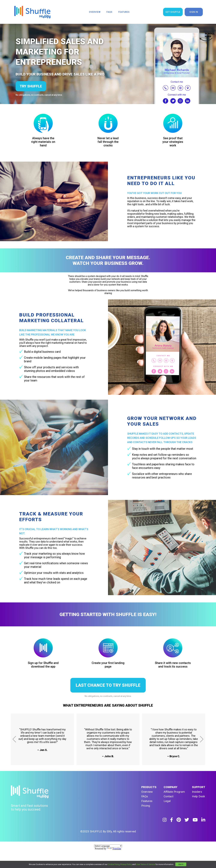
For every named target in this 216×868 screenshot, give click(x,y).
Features (147, 801)
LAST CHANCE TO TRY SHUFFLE (108, 685)
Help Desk (198, 796)
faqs (109, 12)
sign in (194, 12)
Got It (181, 864)
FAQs (145, 796)
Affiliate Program (174, 792)
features (124, 12)
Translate (114, 849)
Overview (147, 792)
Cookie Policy (114, 864)
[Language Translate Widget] (108, 846)
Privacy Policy (126, 864)
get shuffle (173, 12)
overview (95, 12)
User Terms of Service (145, 864)
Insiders (197, 792)
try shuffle (31, 86)
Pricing (146, 806)
